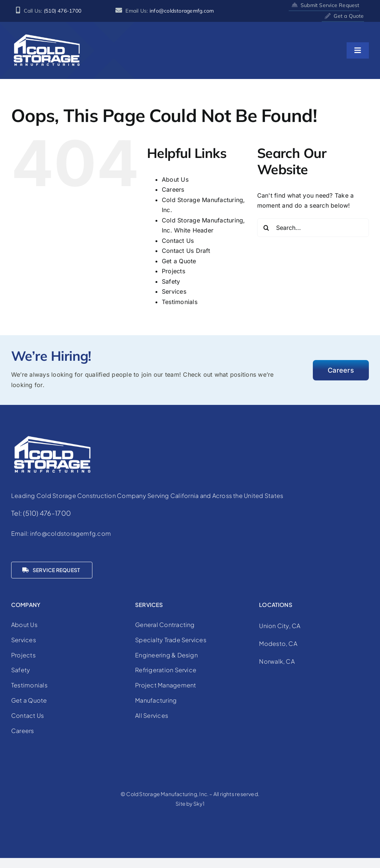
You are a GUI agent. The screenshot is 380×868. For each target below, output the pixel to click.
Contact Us (178, 241)
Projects (173, 271)
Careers (173, 189)
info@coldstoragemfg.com (182, 11)
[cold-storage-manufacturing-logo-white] (46, 36)
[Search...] (313, 228)
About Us (175, 179)
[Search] (266, 228)
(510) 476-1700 (63, 11)
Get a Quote (179, 261)
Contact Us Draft (186, 251)
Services (174, 291)
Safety (171, 281)
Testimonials (180, 302)
